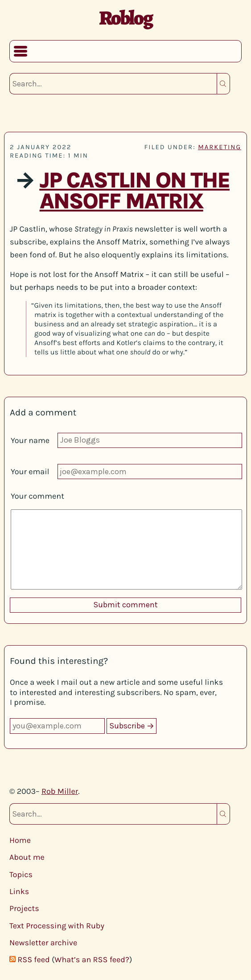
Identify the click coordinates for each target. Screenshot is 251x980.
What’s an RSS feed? (92, 960)
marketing (220, 147)
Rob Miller (60, 791)
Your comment (37, 496)
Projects (24, 908)
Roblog (125, 18)
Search (223, 84)
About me (27, 857)
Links (19, 891)
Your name (30, 440)
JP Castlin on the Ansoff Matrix (134, 191)
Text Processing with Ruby (57, 926)
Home (20, 840)
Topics (21, 874)
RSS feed (33, 960)
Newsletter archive (43, 943)
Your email (30, 472)
